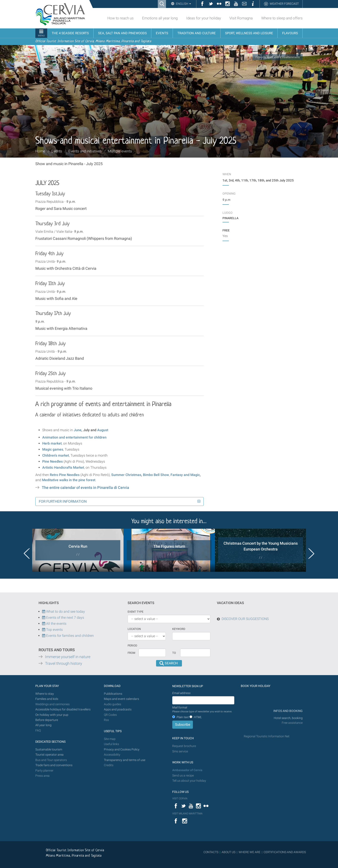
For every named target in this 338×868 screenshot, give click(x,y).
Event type (135, 612)
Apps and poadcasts (118, 709)
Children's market (56, 455)
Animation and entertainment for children (74, 437)
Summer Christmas (126, 475)
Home (40, 151)
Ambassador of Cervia (187, 770)
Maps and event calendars (121, 699)
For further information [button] (63, 501)
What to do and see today (63, 611)
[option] (78, 550)
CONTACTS (211, 852)
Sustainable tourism (49, 749)
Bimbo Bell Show (156, 475)
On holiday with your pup (52, 715)
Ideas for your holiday (204, 18)
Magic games (53, 449)
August (103, 430)
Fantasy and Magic (185, 475)
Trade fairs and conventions (54, 765)
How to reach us (120, 18)
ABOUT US (228, 852)
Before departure (47, 720)
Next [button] (311, 553)
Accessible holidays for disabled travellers (63, 709)
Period (132, 646)
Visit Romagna (241, 18)
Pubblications (113, 694)
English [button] (183, 4)
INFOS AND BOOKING (288, 711)
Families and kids (47, 699)
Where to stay (45, 694)
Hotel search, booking (288, 718)
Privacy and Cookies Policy (122, 749)
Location (134, 629)
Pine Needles (52, 461)
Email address (181, 693)
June (78, 430)
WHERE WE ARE (250, 852)
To (174, 653)
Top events (54, 630)
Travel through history (64, 663)
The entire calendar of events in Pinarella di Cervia (85, 488)
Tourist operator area (49, 755)
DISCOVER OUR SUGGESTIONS (245, 619)
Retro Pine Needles (65, 475)
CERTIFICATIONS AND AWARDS (285, 852)
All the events (56, 624)
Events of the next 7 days (65, 618)
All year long (43, 725)
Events (57, 151)
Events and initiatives (85, 151)
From (131, 653)
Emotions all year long (160, 18)
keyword (179, 629)
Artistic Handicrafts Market (63, 467)
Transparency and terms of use (125, 760)
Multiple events (120, 151)
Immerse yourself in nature (68, 657)
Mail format (202, 710)
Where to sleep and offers (282, 18)
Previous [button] (27, 553)
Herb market (52, 443)
